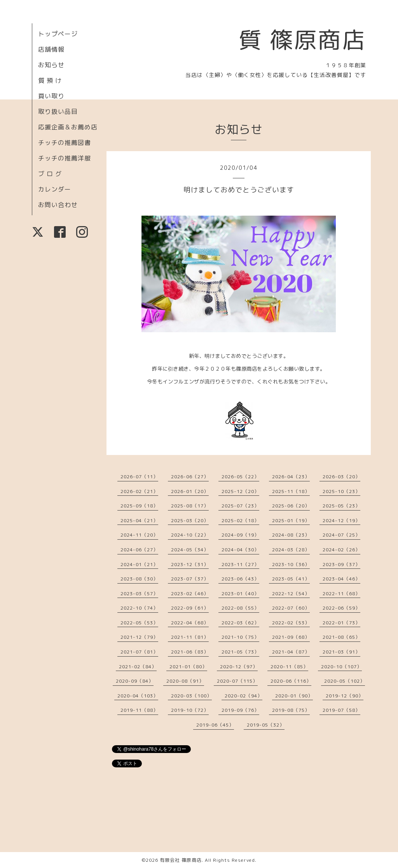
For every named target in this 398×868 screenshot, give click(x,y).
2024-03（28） (291, 550)
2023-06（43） (240, 579)
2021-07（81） (139, 652)
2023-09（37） (341, 564)
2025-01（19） (291, 520)
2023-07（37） (190, 579)
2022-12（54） (291, 593)
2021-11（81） (190, 637)
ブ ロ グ (50, 174)
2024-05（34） (190, 550)
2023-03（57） (139, 593)
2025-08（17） (190, 506)
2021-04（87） (291, 652)
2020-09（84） (135, 681)
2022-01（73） (341, 623)
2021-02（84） (138, 667)
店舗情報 (51, 49)
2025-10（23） (341, 491)
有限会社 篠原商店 (181, 860)
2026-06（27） (190, 477)
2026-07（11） (139, 477)
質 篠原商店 (302, 40)
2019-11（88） (139, 710)
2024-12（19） (341, 520)
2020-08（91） (185, 681)
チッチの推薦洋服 (65, 158)
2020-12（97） (239, 667)
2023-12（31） (190, 564)
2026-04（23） (291, 477)
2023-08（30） (139, 579)
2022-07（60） (291, 608)
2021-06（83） (190, 652)
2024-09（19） (240, 535)
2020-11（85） (289, 667)
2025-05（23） (341, 506)
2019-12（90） (345, 696)
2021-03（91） (341, 652)
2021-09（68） (291, 637)
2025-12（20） (240, 491)
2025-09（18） (139, 506)
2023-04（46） (341, 579)
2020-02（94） (244, 696)
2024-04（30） (240, 550)
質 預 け (50, 80)
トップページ (58, 34)
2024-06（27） (139, 550)
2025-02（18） (240, 520)
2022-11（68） (341, 593)
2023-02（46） (190, 593)
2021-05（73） (240, 652)
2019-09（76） (240, 710)
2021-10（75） (240, 637)
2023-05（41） (291, 579)
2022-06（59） (341, 608)
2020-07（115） (237, 681)
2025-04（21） (139, 520)
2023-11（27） (240, 564)
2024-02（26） (341, 550)
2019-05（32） (266, 725)
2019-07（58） (341, 710)
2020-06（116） (291, 681)
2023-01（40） (240, 593)
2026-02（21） (139, 491)
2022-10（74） (139, 608)
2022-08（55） (240, 608)
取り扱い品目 (58, 112)
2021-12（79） (139, 637)
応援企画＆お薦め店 (68, 127)
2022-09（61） (190, 608)
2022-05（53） (139, 623)
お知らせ (51, 65)
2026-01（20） (190, 491)
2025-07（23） (240, 506)
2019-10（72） (190, 710)
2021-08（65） (341, 637)
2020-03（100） (191, 696)
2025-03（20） (190, 520)
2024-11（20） (139, 535)
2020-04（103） (138, 696)
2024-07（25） (341, 535)
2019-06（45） (215, 725)
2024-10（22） (190, 535)
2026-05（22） (240, 477)
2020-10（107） (341, 667)
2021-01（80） (188, 667)
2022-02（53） (291, 623)
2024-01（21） (139, 564)
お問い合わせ (58, 205)
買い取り (51, 96)
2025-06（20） (291, 506)
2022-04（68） (190, 623)
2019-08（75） (291, 710)
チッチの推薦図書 (65, 143)
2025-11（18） (291, 491)
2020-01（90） (294, 696)
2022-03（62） (240, 623)
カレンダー (55, 189)
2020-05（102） (345, 681)
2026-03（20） (341, 477)
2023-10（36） (291, 564)
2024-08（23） (291, 535)
